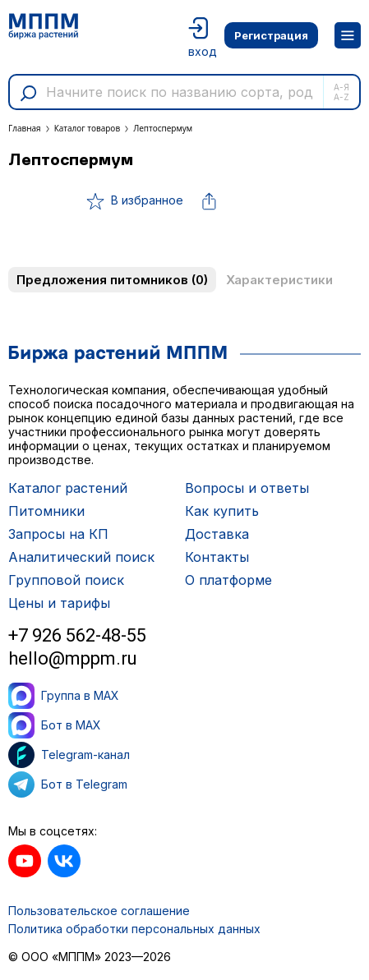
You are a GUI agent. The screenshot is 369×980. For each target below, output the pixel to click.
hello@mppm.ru (73, 658)
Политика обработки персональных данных (134, 929)
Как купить (222, 511)
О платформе (228, 580)
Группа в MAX (64, 696)
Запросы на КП (58, 534)
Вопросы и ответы (247, 488)
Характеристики (279, 280)
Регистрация (271, 35)
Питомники (46, 511)
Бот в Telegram (68, 784)
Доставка (217, 534)
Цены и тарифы (59, 603)
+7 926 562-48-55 (77, 635)
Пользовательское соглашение (99, 911)
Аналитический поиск (81, 557)
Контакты (217, 557)
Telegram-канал (69, 755)
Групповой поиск (66, 580)
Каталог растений (68, 488)
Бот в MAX (55, 725)
